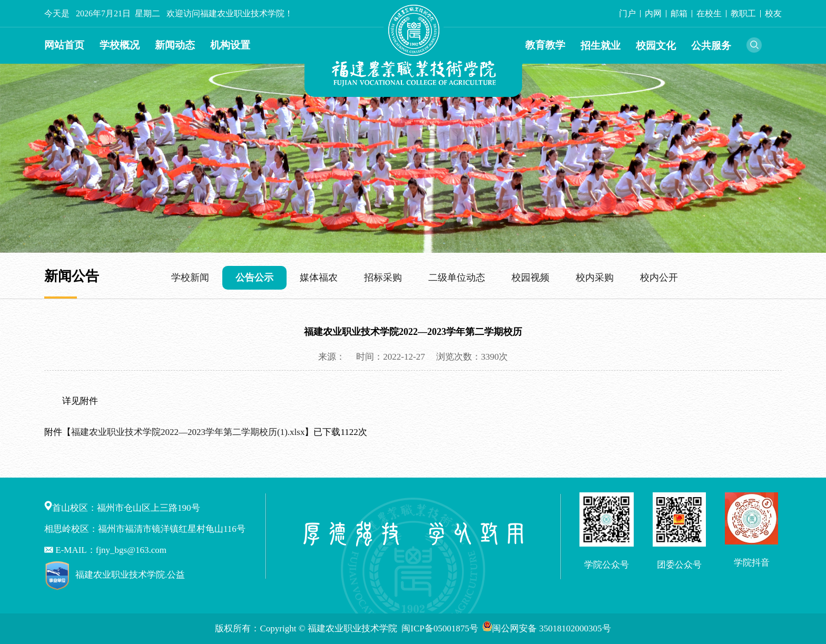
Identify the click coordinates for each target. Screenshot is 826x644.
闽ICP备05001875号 (441, 628)
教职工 (743, 13)
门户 (627, 13)
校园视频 (530, 278)
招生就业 (601, 46)
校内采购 (595, 278)
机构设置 (230, 45)
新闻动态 (175, 45)
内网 (653, 13)
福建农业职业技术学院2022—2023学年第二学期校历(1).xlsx (188, 432)
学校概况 (120, 45)
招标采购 (383, 278)
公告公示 (254, 278)
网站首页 (64, 45)
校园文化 (656, 46)
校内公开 (659, 278)
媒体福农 (319, 278)
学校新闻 (190, 278)
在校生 (709, 13)
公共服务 (711, 46)
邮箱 (679, 13)
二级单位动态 (457, 278)
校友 (773, 13)
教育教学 (545, 45)
